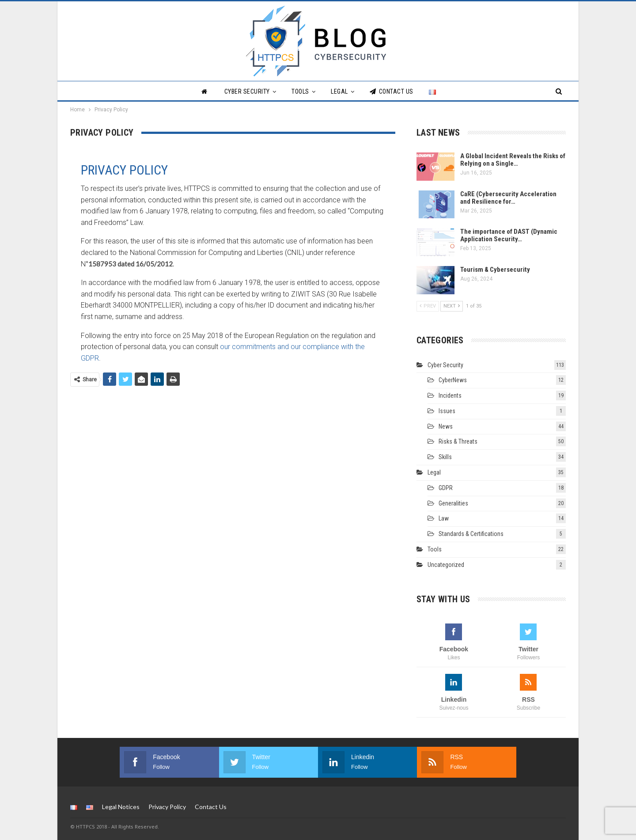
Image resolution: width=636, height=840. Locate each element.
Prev (428, 306)
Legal (339, 91)
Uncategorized (446, 565)
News (446, 426)
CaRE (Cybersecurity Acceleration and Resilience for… (508, 198)
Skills (445, 457)
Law (444, 518)
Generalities (453, 503)
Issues (447, 411)
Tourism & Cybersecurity (495, 270)
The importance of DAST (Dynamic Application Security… (509, 235)
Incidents (450, 395)
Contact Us (392, 91)
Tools (300, 91)
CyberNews (453, 380)
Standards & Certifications (471, 534)
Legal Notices (121, 806)
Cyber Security (247, 91)
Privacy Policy (167, 806)
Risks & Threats (458, 441)
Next (452, 306)
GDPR (446, 488)
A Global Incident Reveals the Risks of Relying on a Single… (513, 160)
